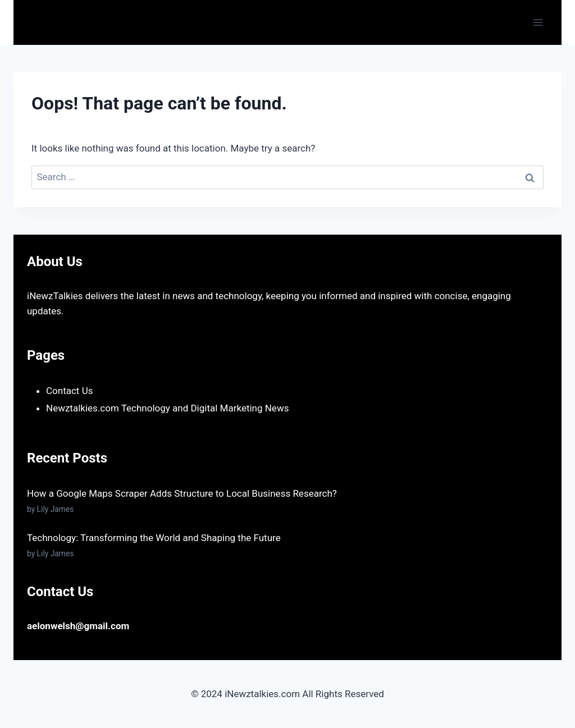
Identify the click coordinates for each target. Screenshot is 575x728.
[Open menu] (538, 22)
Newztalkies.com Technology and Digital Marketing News (167, 408)
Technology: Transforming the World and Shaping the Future (154, 538)
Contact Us (69, 391)
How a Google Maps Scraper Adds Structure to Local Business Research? (182, 493)
